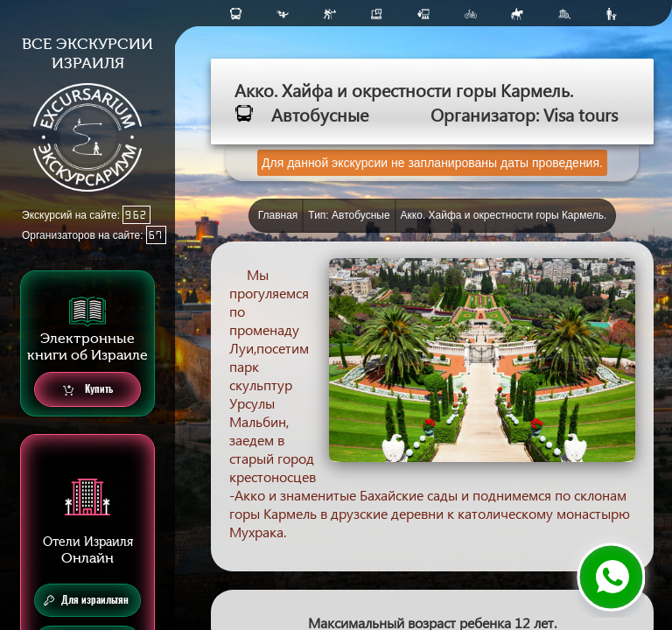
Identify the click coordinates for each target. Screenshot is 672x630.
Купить (88, 390)
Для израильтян (86, 600)
